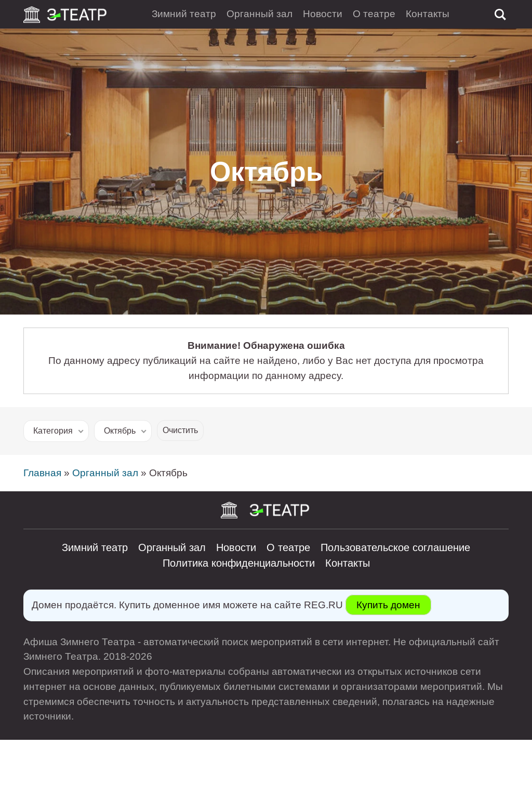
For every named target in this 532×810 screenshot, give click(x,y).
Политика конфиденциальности (239, 563)
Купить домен (388, 605)
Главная (42, 473)
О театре (374, 14)
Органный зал (260, 14)
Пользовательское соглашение (395, 547)
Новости (323, 14)
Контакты (428, 14)
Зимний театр (184, 14)
